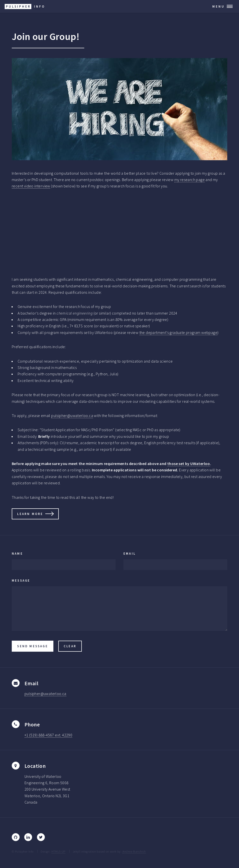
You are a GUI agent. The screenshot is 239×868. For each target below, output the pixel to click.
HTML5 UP (58, 851)
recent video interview (31, 186)
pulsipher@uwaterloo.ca (72, 416)
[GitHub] (16, 837)
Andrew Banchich (134, 851)
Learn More (30, 514)
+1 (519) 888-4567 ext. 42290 (48, 735)
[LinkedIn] (28, 837)
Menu (219, 6)
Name (17, 553)
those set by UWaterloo (189, 464)
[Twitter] (41, 837)
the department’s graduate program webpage (178, 332)
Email (130, 553)
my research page (190, 180)
